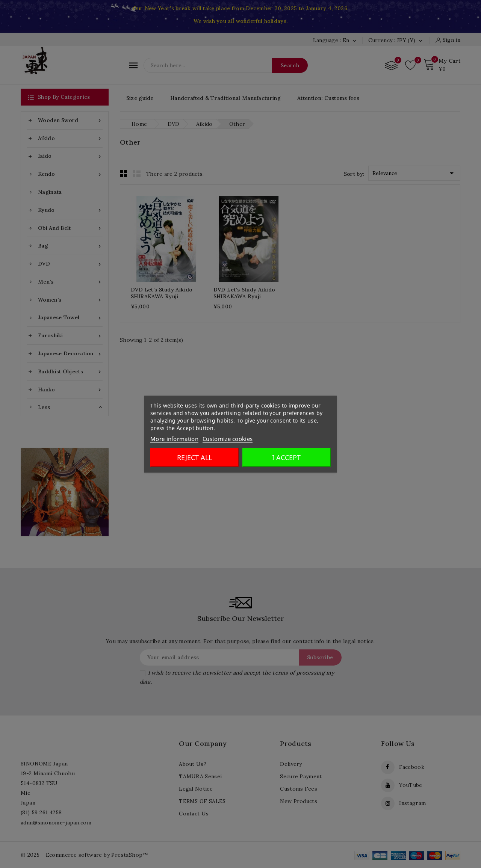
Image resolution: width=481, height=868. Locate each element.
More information (174, 438)
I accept (286, 457)
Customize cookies (228, 438)
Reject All (194, 457)
